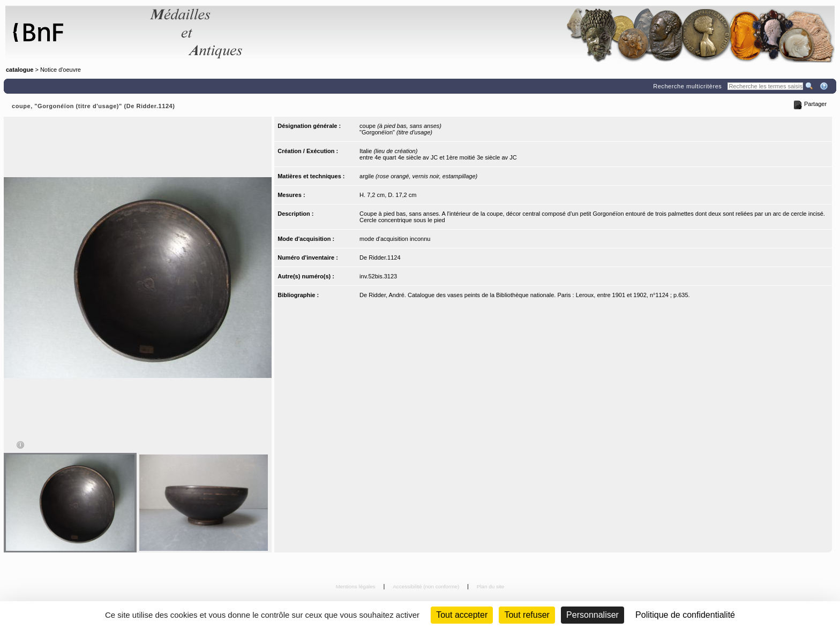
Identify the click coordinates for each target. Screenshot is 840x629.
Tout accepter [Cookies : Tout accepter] (462, 615)
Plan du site (491, 586)
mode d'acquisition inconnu (395, 239)
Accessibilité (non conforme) (427, 586)
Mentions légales (357, 586)
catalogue (20, 70)
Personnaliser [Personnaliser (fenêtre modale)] (592, 615)
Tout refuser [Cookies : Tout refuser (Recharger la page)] (527, 615)
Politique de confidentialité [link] (685, 615)
